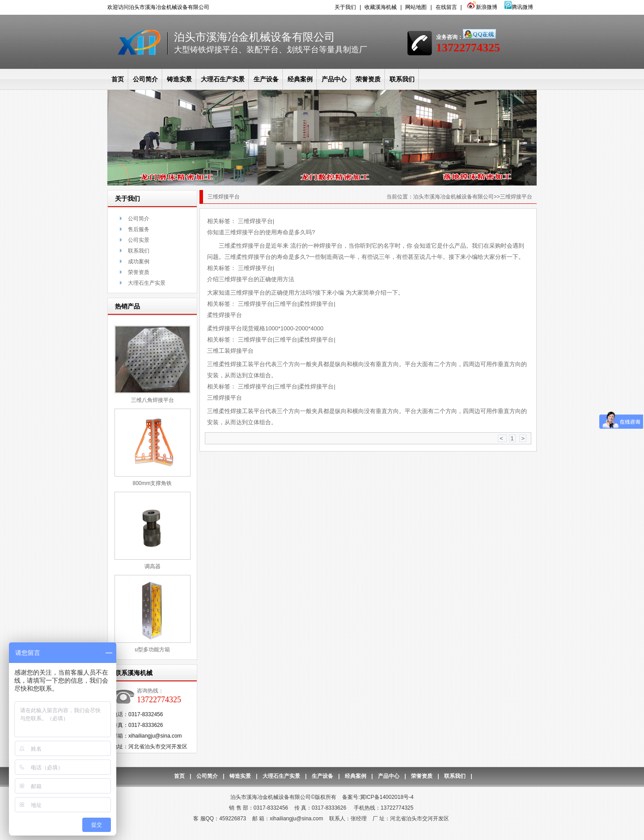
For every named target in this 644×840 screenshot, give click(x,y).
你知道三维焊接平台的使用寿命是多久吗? (261, 232)
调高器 (153, 566)
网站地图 (416, 7)
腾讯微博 (519, 7)
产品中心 (334, 79)
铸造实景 (179, 79)
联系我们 (402, 79)
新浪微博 (481, 7)
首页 (118, 79)
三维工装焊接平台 (230, 351)
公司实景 (139, 240)
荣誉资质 (368, 79)
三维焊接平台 (255, 221)
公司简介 (145, 79)
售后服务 (139, 229)
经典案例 (300, 79)
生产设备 (266, 79)
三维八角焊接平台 (153, 400)
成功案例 (139, 262)
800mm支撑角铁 (152, 483)
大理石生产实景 (223, 79)
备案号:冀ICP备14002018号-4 (378, 797)
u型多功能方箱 (152, 650)
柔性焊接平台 (316, 304)
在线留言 (446, 7)
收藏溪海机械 (381, 7)
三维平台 (286, 304)
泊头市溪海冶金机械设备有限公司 (453, 197)
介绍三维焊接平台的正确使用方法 (251, 279)
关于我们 (345, 7)
